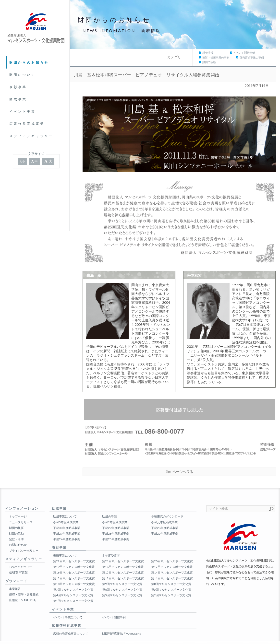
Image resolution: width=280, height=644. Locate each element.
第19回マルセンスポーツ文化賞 (74, 557)
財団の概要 (16, 518)
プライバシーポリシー (24, 541)
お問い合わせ (18, 535)
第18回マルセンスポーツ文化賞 (123, 557)
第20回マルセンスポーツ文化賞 (172, 552)
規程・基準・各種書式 (24, 585)
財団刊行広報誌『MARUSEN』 (122, 624)
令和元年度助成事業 (164, 512)
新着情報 (122, 53)
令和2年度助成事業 (115, 512)
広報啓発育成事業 (27, 124)
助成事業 (18, 99)
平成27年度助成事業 (67, 524)
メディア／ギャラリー (31, 136)
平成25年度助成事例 (165, 524)
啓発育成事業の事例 (229, 53)
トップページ (18, 507)
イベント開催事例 (158, 53)
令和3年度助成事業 (66, 512)
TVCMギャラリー (21, 557)
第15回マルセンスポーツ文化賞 (123, 563)
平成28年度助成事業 (165, 518)
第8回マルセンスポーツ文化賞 (171, 574)
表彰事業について (65, 546)
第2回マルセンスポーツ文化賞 (171, 586)
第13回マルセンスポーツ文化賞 (74, 568)
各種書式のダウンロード (167, 507)
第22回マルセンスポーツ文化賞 (74, 552)
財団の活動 (258, 53)
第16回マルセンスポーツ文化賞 (74, 563)
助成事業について (65, 507)
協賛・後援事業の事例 (193, 53)
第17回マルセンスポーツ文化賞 (172, 557)
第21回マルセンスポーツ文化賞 (123, 552)
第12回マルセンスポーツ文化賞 (123, 568)
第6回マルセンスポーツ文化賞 (122, 580)
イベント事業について (68, 608)
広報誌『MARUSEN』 (23, 591)
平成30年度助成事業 (67, 518)
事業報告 (15, 579)
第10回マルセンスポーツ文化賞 (74, 574)
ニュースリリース (21, 512)
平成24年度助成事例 (67, 530)
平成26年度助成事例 (116, 524)
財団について (23, 75)
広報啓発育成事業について (71, 624)
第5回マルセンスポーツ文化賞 (171, 580)
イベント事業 (23, 111)
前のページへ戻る (179, 462)
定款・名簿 (16, 530)
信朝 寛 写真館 (18, 563)
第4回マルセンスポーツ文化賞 (73, 586)
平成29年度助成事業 (116, 518)
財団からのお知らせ (29, 62)
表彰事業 (18, 87)
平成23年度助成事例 (116, 530)
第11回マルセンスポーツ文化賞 (172, 568)
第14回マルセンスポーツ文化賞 (172, 563)
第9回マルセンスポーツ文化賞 (122, 574)
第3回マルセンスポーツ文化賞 (122, 586)
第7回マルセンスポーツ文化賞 (73, 580)
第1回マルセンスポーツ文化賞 (73, 591)
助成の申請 (110, 507)
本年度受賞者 (111, 546)
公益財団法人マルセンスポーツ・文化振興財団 (135, 638)
